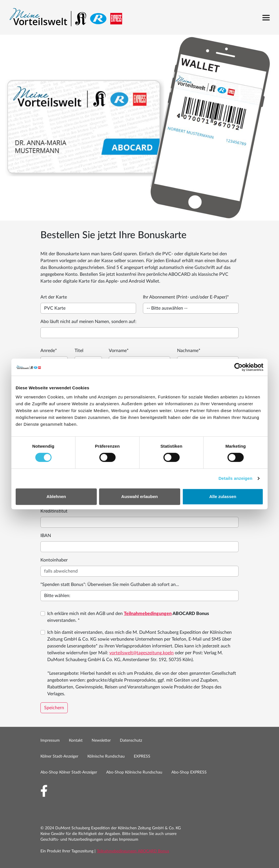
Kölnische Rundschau (106, 756)
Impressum (50, 741)
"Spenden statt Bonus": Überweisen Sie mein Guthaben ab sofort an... (110, 585)
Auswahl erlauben (139, 496)
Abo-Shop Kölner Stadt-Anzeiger (69, 772)
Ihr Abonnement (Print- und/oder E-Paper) (186, 297)
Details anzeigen (235, 478)
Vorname (119, 351)
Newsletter (101, 741)
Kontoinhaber (54, 560)
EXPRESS (142, 756)
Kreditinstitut (54, 511)
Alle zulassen (223, 496)
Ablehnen (56, 496)
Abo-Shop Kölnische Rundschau (134, 772)
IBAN (46, 536)
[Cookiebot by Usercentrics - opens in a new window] (238, 367)
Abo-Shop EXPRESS (189, 772)
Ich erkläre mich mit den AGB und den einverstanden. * (128, 617)
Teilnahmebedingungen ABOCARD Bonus (133, 851)
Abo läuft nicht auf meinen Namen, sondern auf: (88, 322)
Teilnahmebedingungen (148, 614)
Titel (79, 351)
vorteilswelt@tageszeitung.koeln (141, 653)
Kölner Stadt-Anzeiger (59, 756)
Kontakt (76, 741)
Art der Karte (54, 297)
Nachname (189, 351)
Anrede (49, 351)
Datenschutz (131, 741)
